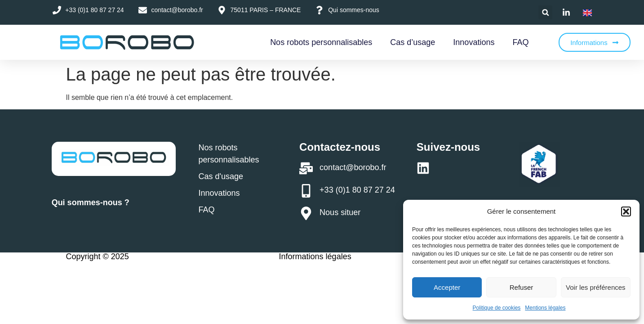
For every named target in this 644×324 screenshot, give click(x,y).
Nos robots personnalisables (321, 42)
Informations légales (315, 256)
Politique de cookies (497, 308)
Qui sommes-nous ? (91, 202)
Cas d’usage (413, 42)
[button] (626, 211)
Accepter (447, 287)
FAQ (520, 42)
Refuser (522, 287)
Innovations (474, 42)
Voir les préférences (596, 287)
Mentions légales (545, 308)
